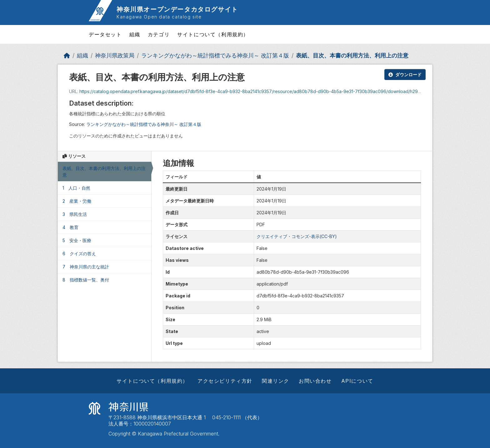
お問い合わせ (315, 381)
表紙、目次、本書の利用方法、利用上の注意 (352, 55)
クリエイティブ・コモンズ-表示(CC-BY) (297, 236)
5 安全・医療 (77, 240)
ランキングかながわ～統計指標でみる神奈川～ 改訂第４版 (215, 55)
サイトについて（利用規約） (213, 34)
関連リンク (276, 381)
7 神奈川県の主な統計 (86, 267)
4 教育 (70, 227)
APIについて (357, 381)
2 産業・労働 (77, 201)
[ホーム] (67, 55)
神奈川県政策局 (115, 55)
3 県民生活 (75, 214)
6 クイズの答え (79, 254)
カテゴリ (159, 34)
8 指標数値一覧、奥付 (86, 280)
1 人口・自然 (76, 188)
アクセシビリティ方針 (225, 381)
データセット (105, 34)
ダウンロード (405, 75)
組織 (135, 34)
